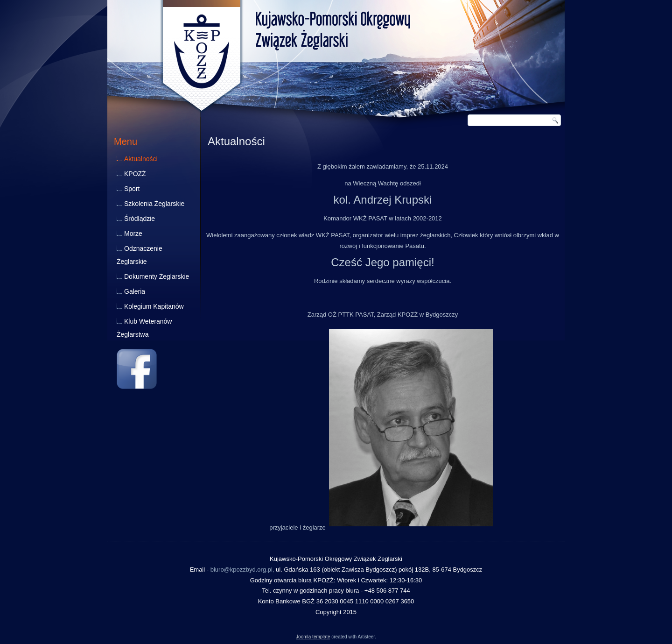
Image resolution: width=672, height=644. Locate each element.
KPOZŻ (135, 174)
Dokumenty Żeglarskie (157, 276)
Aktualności (141, 159)
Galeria (135, 291)
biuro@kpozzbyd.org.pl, (242, 570)
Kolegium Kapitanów (154, 306)
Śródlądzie (140, 219)
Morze (133, 234)
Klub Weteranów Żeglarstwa (144, 328)
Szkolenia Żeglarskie (154, 204)
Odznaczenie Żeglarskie (140, 255)
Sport (132, 189)
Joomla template (313, 637)
